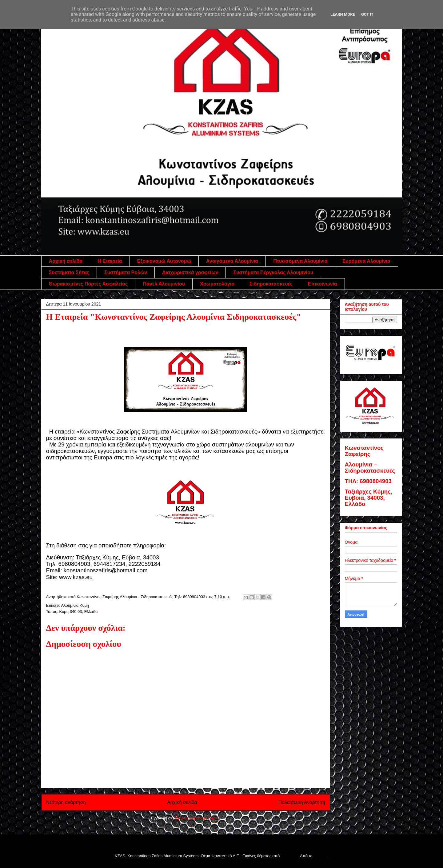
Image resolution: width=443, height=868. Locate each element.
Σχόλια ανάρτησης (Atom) (197, 818)
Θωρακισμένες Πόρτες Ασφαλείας (88, 284)
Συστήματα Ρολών (126, 272)
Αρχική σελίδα (66, 261)
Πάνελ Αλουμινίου (164, 284)
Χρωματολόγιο (217, 284)
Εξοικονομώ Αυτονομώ (164, 261)
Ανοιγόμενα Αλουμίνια (232, 261)
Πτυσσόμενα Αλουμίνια (300, 261)
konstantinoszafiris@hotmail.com (106, 570)
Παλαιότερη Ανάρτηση (302, 802)
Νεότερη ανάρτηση (66, 802)
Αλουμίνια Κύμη (75, 605)
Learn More (343, 14)
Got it (367, 14)
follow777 (289, 856)
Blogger (320, 856)
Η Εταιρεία (110, 261)
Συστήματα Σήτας (69, 272)
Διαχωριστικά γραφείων (190, 272)
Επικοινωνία (322, 284)
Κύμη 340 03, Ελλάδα (79, 612)
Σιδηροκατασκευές (271, 284)
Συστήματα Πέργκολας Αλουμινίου (273, 272)
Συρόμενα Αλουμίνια (367, 261)
